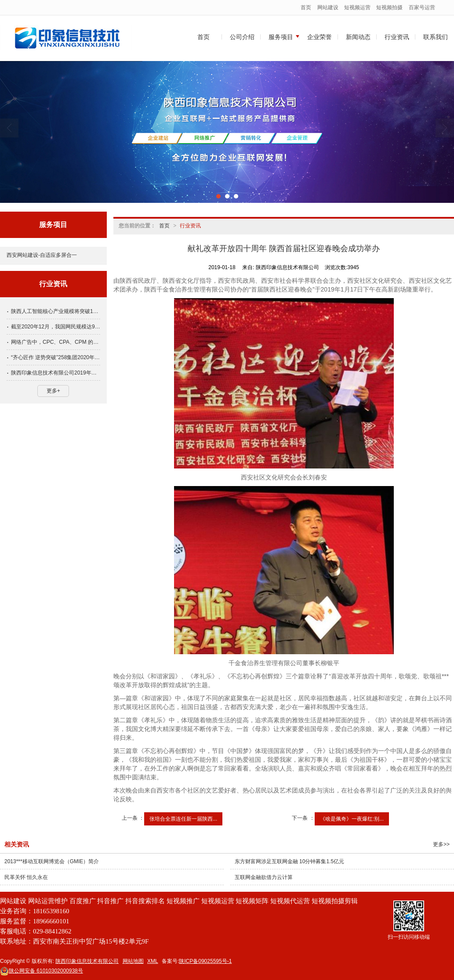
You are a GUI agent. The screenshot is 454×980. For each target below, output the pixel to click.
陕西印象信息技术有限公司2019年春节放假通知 (56, 373)
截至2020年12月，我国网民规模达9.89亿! (56, 327)
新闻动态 (358, 37)
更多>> (441, 844)
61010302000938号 (42, 971)
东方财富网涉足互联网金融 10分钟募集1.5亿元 (289, 861)
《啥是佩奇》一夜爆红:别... (352, 819)
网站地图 (133, 961)
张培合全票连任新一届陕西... (183, 819)
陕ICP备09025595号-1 (205, 961)
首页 (306, 7)
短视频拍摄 (389, 7)
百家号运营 (422, 7)
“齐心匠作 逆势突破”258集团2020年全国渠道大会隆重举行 (56, 357)
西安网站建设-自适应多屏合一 (42, 255)
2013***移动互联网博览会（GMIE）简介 (52, 861)
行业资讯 (397, 37)
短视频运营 (357, 7)
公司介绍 (242, 37)
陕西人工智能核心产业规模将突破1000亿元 (56, 311)
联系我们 (436, 37)
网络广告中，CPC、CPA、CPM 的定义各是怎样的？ (56, 342)
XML (153, 961)
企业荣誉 (320, 37)
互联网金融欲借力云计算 (264, 877)
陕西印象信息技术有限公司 (87, 961)
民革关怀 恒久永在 (26, 877)
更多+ (53, 391)
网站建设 (328, 7)
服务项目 (281, 37)
